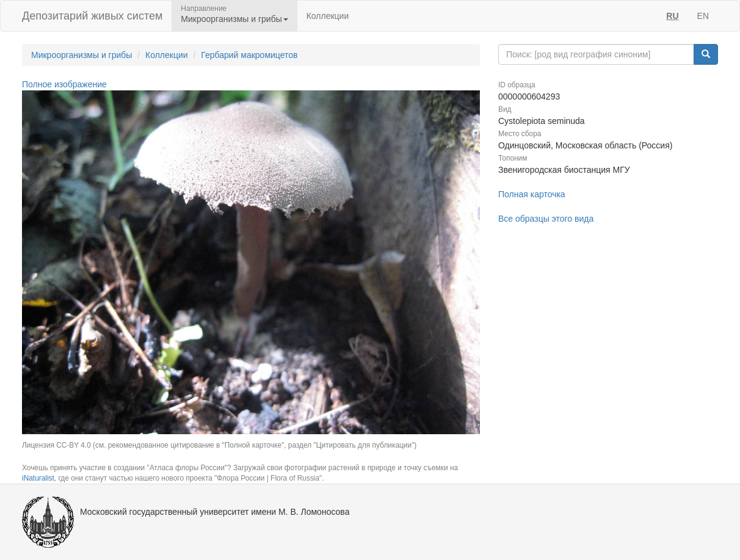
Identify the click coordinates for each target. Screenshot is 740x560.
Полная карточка (532, 194)
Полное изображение (64, 84)
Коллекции (328, 16)
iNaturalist (38, 478)
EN (703, 16)
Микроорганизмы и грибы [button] (234, 19)
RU (672, 16)
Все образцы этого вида (546, 219)
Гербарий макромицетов (249, 55)
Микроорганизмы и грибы (82, 55)
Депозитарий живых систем (92, 16)
